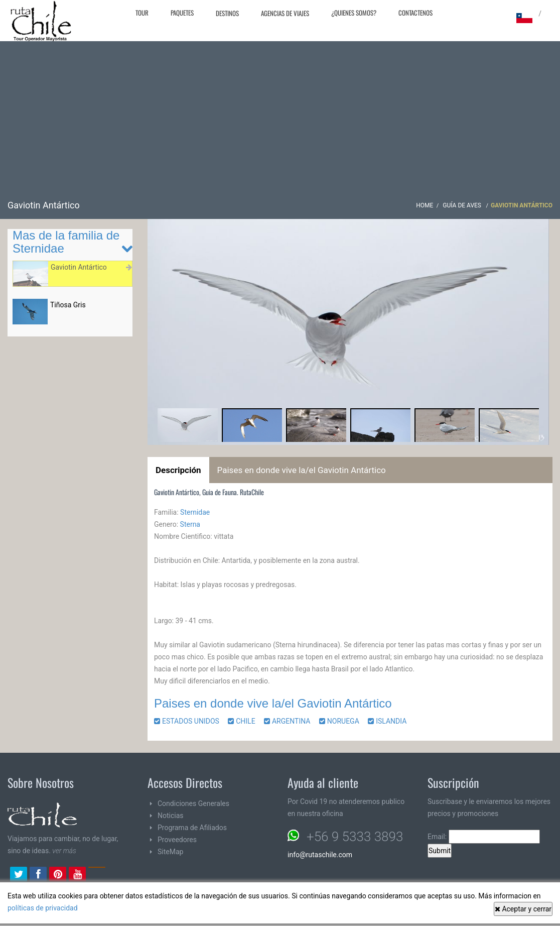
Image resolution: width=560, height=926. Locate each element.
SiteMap (170, 852)
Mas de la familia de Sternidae (66, 242)
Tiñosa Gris (68, 305)
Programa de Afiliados (192, 828)
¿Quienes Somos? (354, 13)
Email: (484, 837)
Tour (142, 13)
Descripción (178, 470)
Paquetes (182, 13)
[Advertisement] (280, 124)
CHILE (245, 721)
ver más (64, 851)
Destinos (227, 13)
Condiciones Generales (193, 803)
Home (425, 205)
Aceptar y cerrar (523, 909)
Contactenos (415, 13)
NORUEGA (343, 721)
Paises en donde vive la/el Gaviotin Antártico (302, 470)
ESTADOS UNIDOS (190, 721)
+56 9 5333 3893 (355, 837)
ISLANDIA (391, 721)
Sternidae (195, 512)
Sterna (190, 524)
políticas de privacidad (43, 908)
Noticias (171, 816)
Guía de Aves (463, 205)
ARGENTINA (291, 721)
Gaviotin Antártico (79, 267)
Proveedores (177, 840)
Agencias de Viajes (285, 13)
